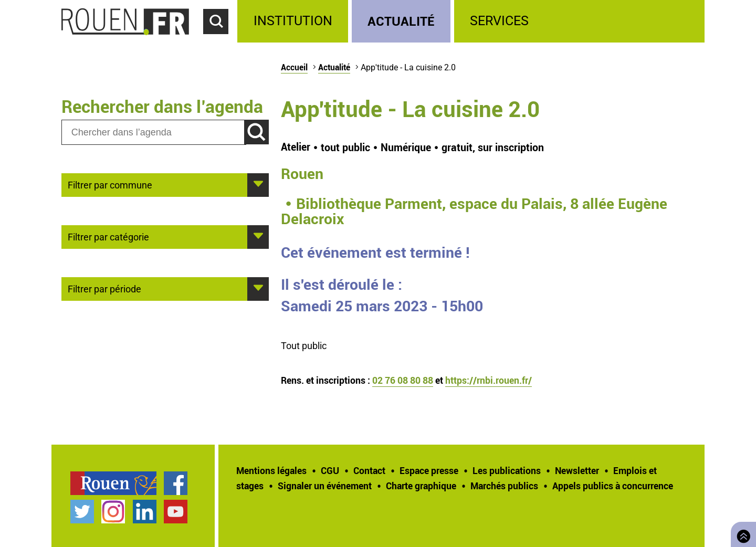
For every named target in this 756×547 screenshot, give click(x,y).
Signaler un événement (325, 486)
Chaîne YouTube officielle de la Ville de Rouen (176, 512)
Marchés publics (504, 486)
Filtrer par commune (110, 184)
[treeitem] (294, 21)
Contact (369, 470)
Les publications (507, 470)
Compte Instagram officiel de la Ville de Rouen (113, 512)
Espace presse (429, 470)
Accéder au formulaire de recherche (220, 40)
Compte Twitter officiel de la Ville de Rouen (82, 512)
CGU (330, 470)
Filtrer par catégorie (108, 236)
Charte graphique (421, 486)
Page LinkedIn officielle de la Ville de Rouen (145, 512)
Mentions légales (271, 470)
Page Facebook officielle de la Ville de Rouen (176, 483)
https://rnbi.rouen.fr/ (489, 380)
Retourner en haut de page (741, 533)
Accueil (294, 67)
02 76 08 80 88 (403, 380)
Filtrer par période (104, 288)
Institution (293, 21)
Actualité (401, 21)
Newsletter (577, 470)
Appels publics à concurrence (613, 486)
